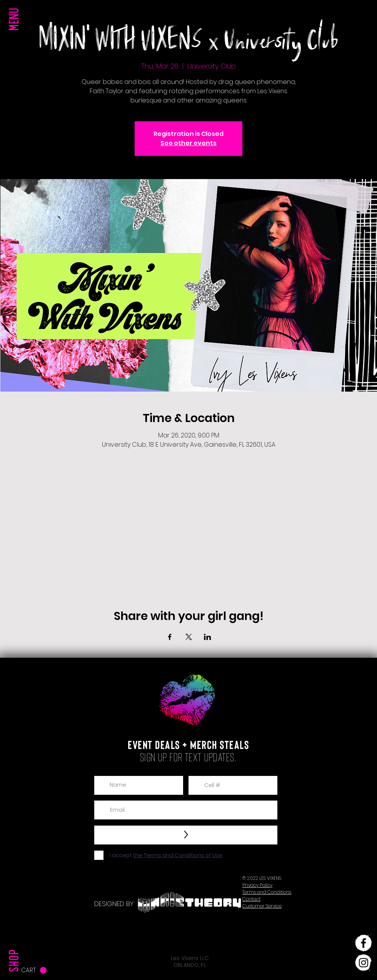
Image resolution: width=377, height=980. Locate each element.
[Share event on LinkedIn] (208, 637)
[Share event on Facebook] (170, 637)
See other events (188, 143)
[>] (186, 835)
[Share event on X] (189, 637)
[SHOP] (16, 945)
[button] (16, 35)
